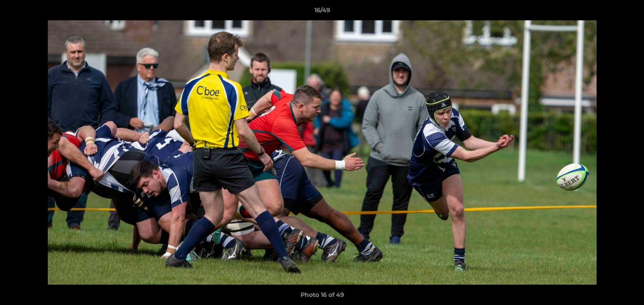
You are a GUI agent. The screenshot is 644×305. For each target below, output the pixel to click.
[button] (629, 12)
